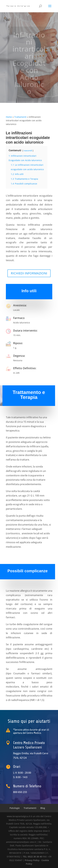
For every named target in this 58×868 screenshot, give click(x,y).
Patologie (15, 808)
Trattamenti (20, 117)
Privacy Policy (32, 860)
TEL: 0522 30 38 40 (33, 857)
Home (9, 117)
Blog (43, 808)
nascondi (28, 150)
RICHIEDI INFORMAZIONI (29, 273)
